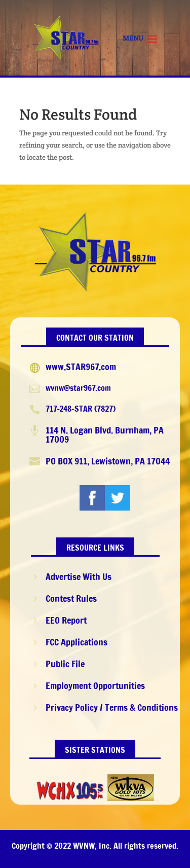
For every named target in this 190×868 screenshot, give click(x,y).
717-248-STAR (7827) (81, 409)
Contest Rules (71, 598)
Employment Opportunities (95, 685)
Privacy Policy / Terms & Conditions (112, 707)
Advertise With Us (79, 576)
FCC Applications (77, 642)
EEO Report (66, 620)
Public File (65, 664)
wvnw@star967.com (78, 388)
